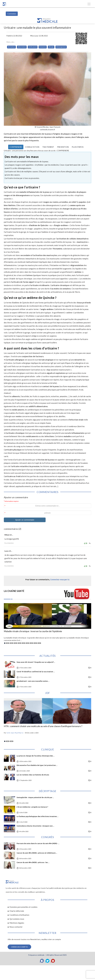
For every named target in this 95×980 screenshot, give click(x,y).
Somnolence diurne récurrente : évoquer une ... (35, 826)
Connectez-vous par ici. (60, 580)
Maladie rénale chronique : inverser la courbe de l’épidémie (33, 631)
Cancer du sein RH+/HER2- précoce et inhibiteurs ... (37, 853)
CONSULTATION (32, 147)
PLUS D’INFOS (78, 147)
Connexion (12, 14)
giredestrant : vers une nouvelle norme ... (33, 681)
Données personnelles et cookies (23, 907)
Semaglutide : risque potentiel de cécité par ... (35, 797)
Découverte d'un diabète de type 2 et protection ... (37, 765)
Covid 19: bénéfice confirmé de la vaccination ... (36, 672)
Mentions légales (17, 923)
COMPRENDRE (16, 147)
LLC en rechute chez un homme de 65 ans (33, 775)
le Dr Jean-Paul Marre (15, 733)
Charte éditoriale (17, 911)
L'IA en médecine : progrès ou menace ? (32, 807)
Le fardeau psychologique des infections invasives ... (37, 816)
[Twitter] (47, 961)
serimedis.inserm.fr (47, 129)
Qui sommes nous (17, 919)
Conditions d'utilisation (19, 915)
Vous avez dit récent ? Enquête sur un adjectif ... (36, 662)
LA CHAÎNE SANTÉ (14, 591)
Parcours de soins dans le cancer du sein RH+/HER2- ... (38, 843)
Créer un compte (19, 947)
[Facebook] (42, 961)
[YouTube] (53, 961)
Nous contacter (16, 927)
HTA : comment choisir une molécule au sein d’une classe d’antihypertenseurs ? (43, 726)
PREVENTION (63, 147)
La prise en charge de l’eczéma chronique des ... (35, 756)
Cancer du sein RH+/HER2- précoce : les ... (33, 862)
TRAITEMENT (48, 147)
